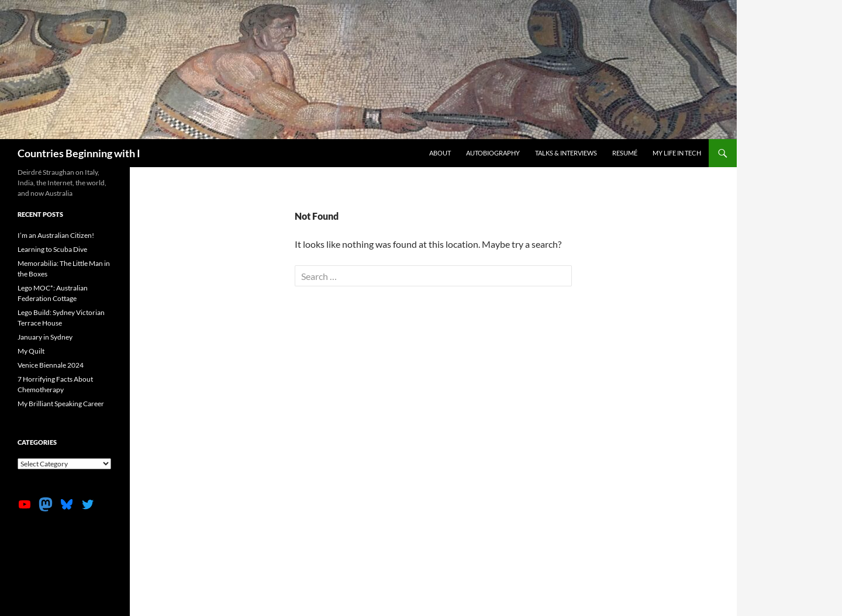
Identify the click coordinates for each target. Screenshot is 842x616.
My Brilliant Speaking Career (61, 404)
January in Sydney (45, 337)
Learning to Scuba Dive (52, 249)
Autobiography (493, 153)
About (440, 153)
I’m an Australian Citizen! (56, 235)
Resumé (625, 153)
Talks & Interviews (566, 153)
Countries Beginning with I (79, 153)
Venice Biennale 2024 (51, 365)
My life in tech (677, 153)
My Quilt (31, 351)
